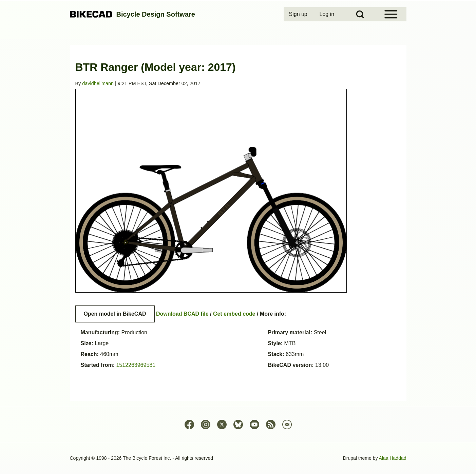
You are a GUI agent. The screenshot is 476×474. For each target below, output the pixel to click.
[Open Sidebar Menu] (391, 14)
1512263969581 (136, 365)
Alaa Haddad (393, 458)
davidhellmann (98, 83)
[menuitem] (299, 14)
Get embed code (234, 314)
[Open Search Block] (360, 14)
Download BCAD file (182, 314)
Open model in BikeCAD (115, 314)
